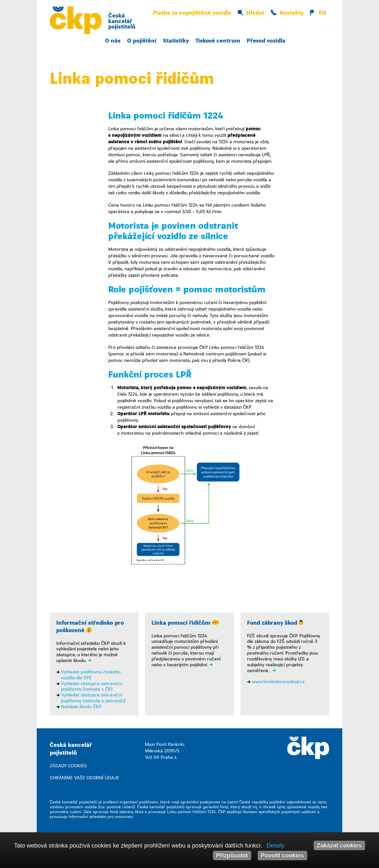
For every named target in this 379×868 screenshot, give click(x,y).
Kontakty (287, 13)
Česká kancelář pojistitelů (122, 21)
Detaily (275, 846)
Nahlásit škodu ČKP (81, 707)
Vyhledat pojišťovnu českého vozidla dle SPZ (91, 675)
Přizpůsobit (232, 855)
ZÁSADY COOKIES (68, 766)
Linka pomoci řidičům (185, 623)
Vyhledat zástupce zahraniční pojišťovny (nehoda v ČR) (91, 687)
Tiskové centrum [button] (218, 41)
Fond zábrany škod (275, 623)
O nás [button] (113, 41)
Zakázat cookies (339, 845)
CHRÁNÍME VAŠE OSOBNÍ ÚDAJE (85, 778)
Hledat (251, 13)
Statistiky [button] (176, 41)
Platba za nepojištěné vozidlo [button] (192, 13)
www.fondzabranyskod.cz (278, 682)
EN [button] (318, 13)
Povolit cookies (282, 855)
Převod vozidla (266, 41)
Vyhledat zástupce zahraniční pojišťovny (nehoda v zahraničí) (93, 698)
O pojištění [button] (142, 41)
